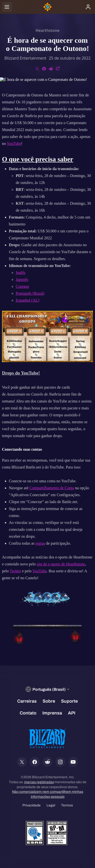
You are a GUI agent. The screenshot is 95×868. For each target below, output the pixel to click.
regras (40, 543)
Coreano (22, 286)
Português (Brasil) (30, 293)
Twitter (15, 571)
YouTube (14, 144)
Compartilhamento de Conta (52, 488)
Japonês (22, 279)
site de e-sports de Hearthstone (61, 564)
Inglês (21, 273)
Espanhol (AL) (28, 300)
